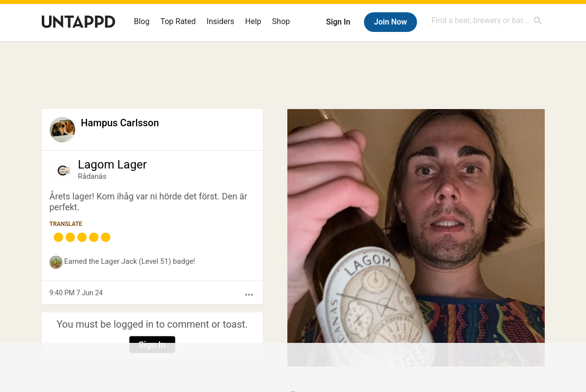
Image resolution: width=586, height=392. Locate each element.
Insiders (221, 21)
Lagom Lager (112, 165)
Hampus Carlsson (120, 123)
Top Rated (178, 21)
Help (253, 21)
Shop (281, 21)
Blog (142, 21)
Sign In (338, 22)
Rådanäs (92, 176)
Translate (66, 224)
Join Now (390, 22)
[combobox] (487, 20)
